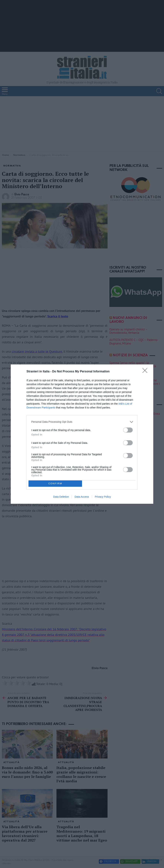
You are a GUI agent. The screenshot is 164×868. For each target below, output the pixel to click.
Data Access (82, 497)
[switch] (128, 430)
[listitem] (82, 422)
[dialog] (82, 434)
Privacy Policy (103, 497)
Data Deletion (61, 497)
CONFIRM (55, 483)
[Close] (146, 372)
